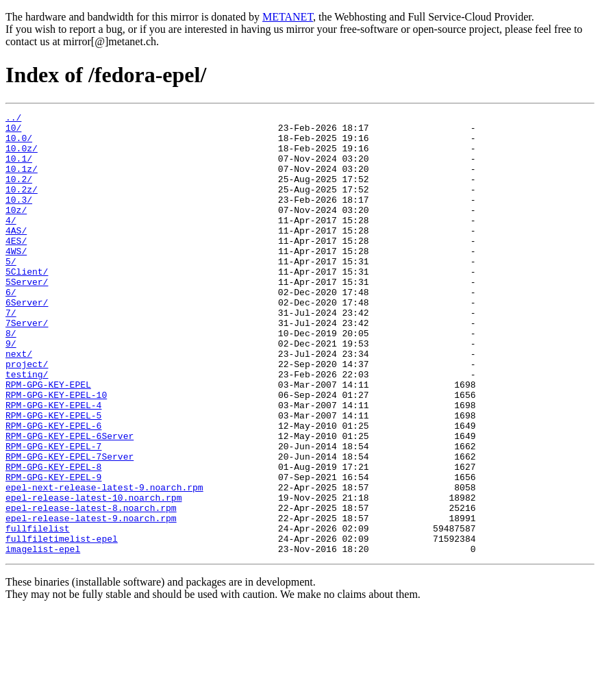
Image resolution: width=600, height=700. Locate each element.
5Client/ (27, 304)
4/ (11, 242)
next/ (19, 403)
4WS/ (16, 279)
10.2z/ (22, 205)
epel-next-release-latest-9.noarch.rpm (104, 563)
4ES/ (16, 267)
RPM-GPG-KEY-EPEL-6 (53, 489)
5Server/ (27, 316)
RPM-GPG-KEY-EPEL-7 (53, 514)
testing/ (27, 427)
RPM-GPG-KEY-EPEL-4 (53, 464)
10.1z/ (22, 181)
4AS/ (16, 255)
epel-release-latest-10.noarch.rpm (93, 575)
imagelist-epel (43, 637)
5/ (11, 292)
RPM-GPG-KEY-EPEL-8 (53, 538)
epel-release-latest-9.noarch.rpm (91, 600)
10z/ (16, 230)
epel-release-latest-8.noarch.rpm (91, 588)
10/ (13, 132)
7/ (11, 353)
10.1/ (19, 168)
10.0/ (19, 144)
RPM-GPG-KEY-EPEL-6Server (70, 501)
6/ (11, 329)
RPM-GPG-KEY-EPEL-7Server (70, 526)
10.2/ (19, 193)
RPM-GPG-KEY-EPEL (48, 440)
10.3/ (19, 218)
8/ (11, 378)
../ (13, 119)
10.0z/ (22, 156)
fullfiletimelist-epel (62, 625)
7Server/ (27, 366)
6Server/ (27, 341)
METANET (288, 17)
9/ (11, 390)
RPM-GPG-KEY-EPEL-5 (53, 477)
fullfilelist (38, 612)
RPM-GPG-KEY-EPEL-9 (53, 551)
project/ (27, 415)
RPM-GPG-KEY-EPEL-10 (56, 452)
